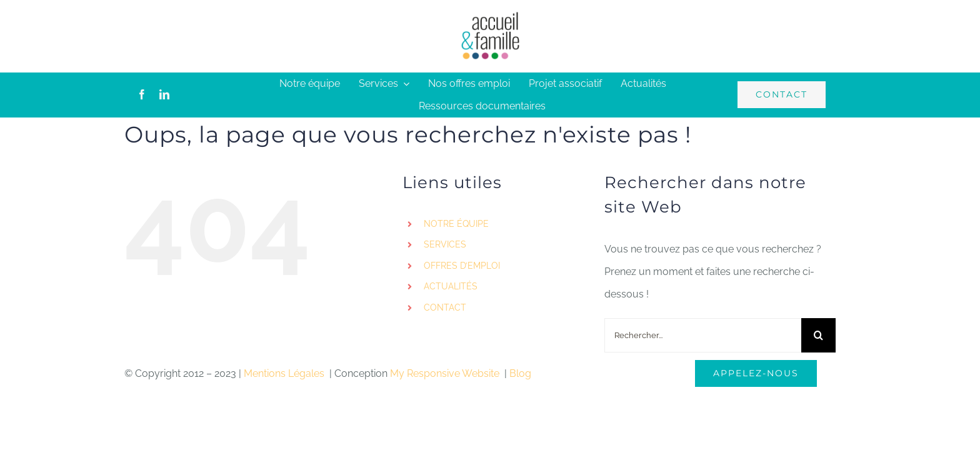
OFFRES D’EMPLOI (462, 266)
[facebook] (142, 94)
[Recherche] (818, 335)
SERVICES (445, 244)
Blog (520, 373)
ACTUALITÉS (451, 286)
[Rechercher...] (703, 335)
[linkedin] (164, 94)
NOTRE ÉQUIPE (456, 224)
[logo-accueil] (490, 15)
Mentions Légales (285, 373)
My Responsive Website (446, 373)
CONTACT (445, 307)
